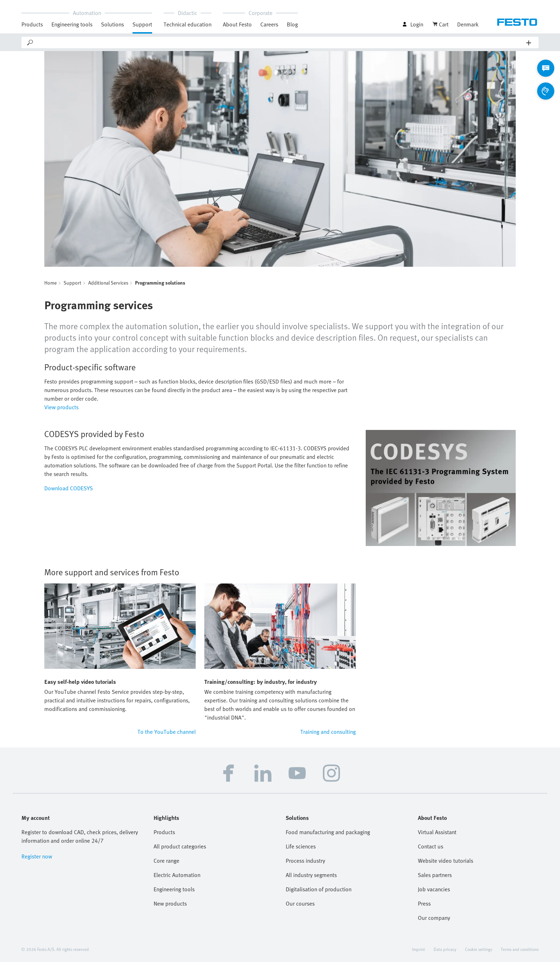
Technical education (187, 24)
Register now (37, 856)
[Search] (280, 42)
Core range (166, 861)
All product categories (180, 846)
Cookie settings (479, 949)
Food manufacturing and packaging (328, 832)
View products (61, 407)
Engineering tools (72, 24)
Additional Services (108, 283)
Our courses (300, 903)
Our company (434, 918)
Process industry (305, 861)
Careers (269, 24)
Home (51, 283)
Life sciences (301, 846)
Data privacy (445, 949)
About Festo (237, 24)
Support (142, 24)
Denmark (468, 24)
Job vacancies (434, 889)
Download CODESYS (69, 488)
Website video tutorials (446, 861)
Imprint (419, 949)
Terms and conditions (520, 949)
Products (32, 24)
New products (170, 903)
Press (424, 903)
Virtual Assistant (437, 832)
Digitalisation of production (319, 889)
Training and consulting (328, 732)
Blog (292, 24)
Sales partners (435, 875)
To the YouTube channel (167, 732)
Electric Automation (177, 875)
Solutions (112, 24)
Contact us (431, 846)
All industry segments (311, 875)
